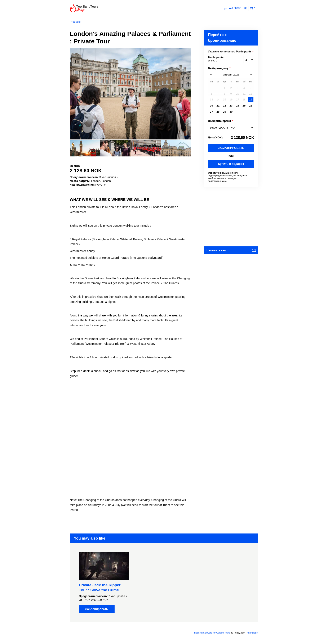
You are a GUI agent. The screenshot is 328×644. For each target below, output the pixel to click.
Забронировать (231, 148)
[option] (85, 148)
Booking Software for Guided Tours (212, 633)
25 (244, 106)
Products (75, 22)
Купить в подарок (231, 164)
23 (231, 106)
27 (211, 112)
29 (225, 112)
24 (238, 106)
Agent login (252, 633)
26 (251, 106)
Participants (221, 59)
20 (211, 106)
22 (225, 106)
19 (251, 100)
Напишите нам (216, 250)
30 (231, 112)
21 (218, 106)
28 (218, 112)
